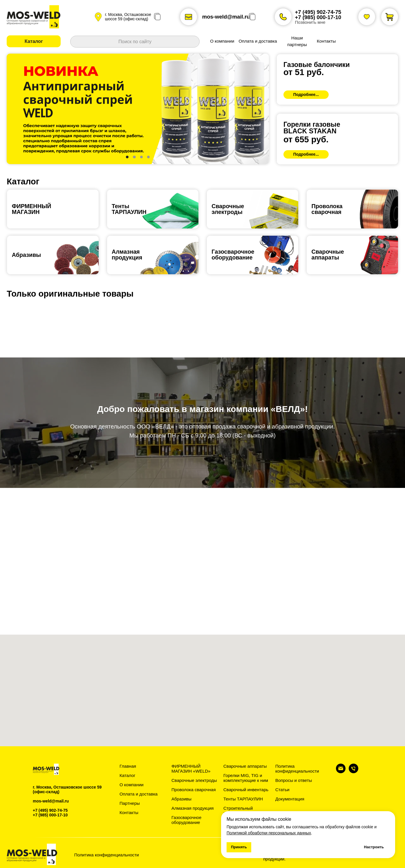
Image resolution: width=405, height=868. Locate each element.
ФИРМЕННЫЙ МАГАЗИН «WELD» (191, 769)
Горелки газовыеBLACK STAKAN (312, 128)
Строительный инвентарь (238, 811)
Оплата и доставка (139, 794)
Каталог (128, 775)
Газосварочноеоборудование (233, 255)
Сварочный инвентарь (246, 790)
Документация (290, 799)
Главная (128, 766)
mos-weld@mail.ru (226, 17)
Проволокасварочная (327, 209)
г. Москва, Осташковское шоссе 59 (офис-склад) (128, 17)
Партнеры (130, 803)
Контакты (129, 812)
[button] (34, 41)
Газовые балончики (317, 65)
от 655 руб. (306, 139)
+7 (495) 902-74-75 (318, 12)
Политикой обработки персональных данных (269, 833)
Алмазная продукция (127, 255)
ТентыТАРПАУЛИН (129, 209)
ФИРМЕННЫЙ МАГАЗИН (32, 209)
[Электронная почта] (341, 772)
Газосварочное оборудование (186, 820)
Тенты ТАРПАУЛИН (243, 799)
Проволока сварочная (194, 790)
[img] (338, 79)
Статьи (282, 790)
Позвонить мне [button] (310, 22)
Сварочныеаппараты (328, 255)
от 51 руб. (304, 72)
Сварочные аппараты (245, 766)
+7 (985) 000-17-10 (318, 17)
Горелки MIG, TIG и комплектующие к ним (246, 778)
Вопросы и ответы (294, 780)
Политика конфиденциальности (297, 769)
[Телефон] (354, 772)
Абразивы (27, 255)
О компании (132, 785)
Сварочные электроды (228, 209)
